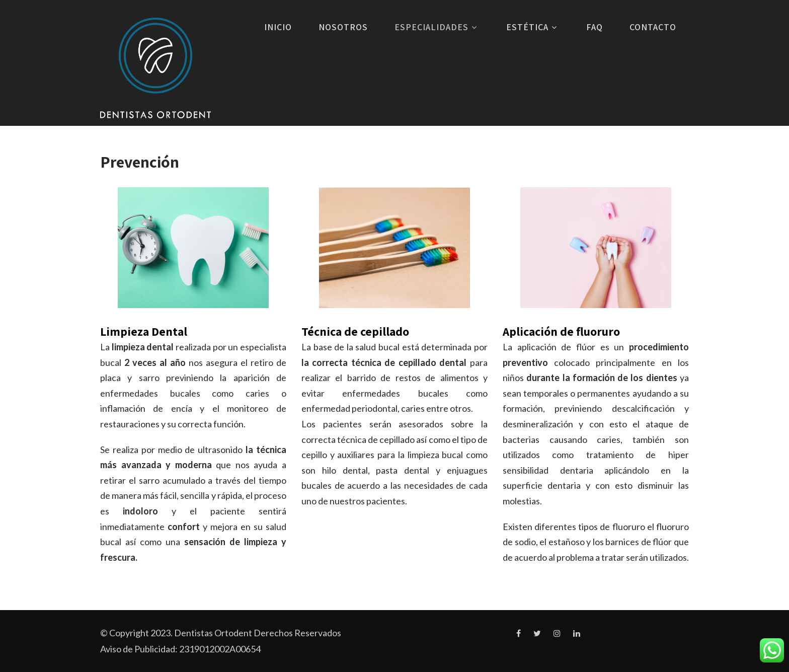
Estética (533, 27)
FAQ (595, 27)
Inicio (278, 27)
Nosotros (343, 27)
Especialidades (437, 27)
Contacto (653, 27)
